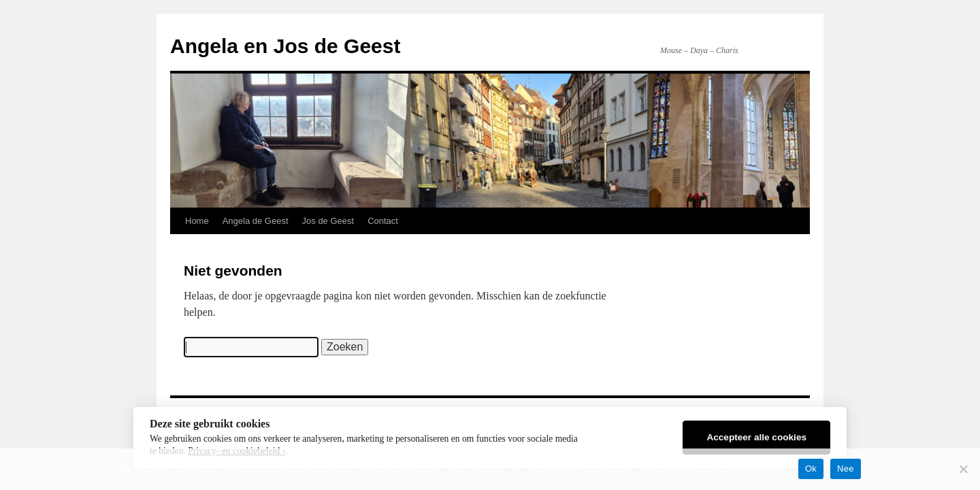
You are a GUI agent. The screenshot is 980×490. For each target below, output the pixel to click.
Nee (846, 469)
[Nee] (963, 469)
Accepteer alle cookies (756, 437)
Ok (811, 469)
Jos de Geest (328, 221)
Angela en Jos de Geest (285, 46)
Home (197, 221)
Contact (383, 221)
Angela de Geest (256, 221)
